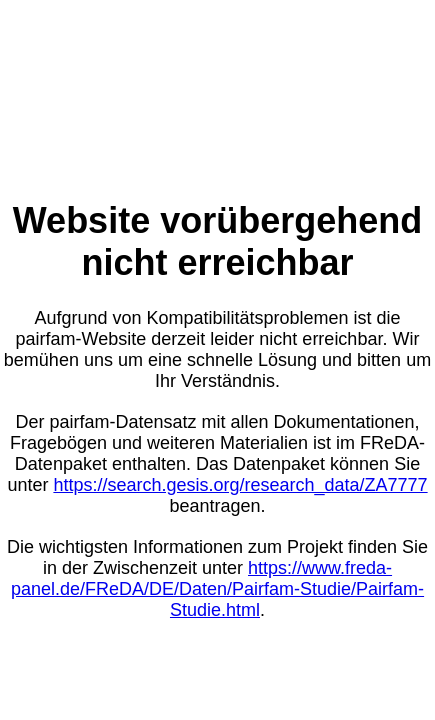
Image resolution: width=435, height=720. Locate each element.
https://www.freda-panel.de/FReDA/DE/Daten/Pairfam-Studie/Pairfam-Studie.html (217, 589)
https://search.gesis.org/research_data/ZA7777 (240, 485)
